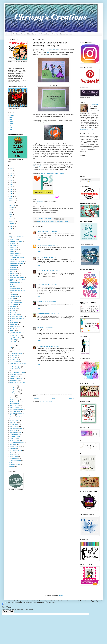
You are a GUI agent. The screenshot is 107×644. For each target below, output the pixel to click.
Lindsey (40, 302)
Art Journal (12, 244)
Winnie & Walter (14, 457)
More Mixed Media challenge (17, 372)
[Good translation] (5, 611)
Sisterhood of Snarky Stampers (18, 417)
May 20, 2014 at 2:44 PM (54, 271)
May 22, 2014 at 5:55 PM (53, 314)
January (12, 224)
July (11, 210)
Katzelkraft (12, 344)
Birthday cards (13, 250)
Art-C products (13, 246)
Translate (91, 182)
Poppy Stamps (13, 392)
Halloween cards (14, 322)
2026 (11, 169)
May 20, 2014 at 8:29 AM (52, 231)
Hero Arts (12, 330)
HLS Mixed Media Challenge (17, 316)
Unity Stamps (13, 445)
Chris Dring (95, 105)
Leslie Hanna (41, 245)
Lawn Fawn (13, 346)
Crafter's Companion (15, 283)
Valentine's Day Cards (15, 447)
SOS (48, 53)
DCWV (39, 221)
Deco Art (12, 287)
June (11, 212)
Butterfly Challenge (14, 256)
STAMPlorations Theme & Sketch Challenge (16, 403)
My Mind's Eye (13, 376)
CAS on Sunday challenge (16, 263)
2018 (11, 187)
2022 (11, 178)
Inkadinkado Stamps (15, 336)
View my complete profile (87, 129)
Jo (10, 126)
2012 (11, 229)
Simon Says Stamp (15, 411)
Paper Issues (13, 386)
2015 (11, 194)
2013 (11, 227)
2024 (11, 173)
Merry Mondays (14, 359)
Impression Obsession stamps (17, 332)
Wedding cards (13, 455)
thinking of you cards (15, 465)
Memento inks (13, 355)
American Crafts (14, 240)
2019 (11, 185)
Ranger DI (12, 396)
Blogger (61, 595)
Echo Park (12, 298)
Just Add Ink (13, 340)
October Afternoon (14, 380)
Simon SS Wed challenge (16, 409)
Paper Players (13, 388)
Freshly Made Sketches (16, 302)
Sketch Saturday (14, 420)
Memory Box (13, 357)
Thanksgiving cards (15, 436)
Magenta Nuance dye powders (18, 350)
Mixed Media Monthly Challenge (18, 364)
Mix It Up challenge (15, 361)
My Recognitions (44, 34)
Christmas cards (14, 273)
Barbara (12, 116)
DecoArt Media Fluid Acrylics (17, 291)
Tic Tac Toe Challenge (15, 440)
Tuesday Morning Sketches (17, 443)
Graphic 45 (12, 310)
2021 (11, 180)
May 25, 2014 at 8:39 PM (47, 327)
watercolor (12, 467)
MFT (11, 348)
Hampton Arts (13, 324)
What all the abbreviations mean (62, 34)
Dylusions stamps (14, 296)
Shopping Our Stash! (40, 166)
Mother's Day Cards (15, 374)
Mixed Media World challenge (17, 369)
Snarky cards (13, 422)
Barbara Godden (42, 271)
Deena (11, 122)
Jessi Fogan (41, 285)
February (12, 221)
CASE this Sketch (14, 265)
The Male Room (14, 439)
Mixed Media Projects (15, 367)
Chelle (11, 118)
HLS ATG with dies (14, 312)
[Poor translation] (11, 611)
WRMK (11, 453)
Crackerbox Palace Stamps (17, 277)
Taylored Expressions (15, 432)
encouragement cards (15, 461)
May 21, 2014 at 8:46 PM (49, 302)
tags (11, 463)
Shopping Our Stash (55, 221)
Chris (11, 120)
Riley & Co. (12, 398)
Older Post (71, 399)
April (11, 217)
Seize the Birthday (14, 405)
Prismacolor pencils (15, 394)
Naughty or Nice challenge (16, 378)
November (12, 201)
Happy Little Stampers (15, 326)
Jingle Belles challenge (16, 338)
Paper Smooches (40, 201)
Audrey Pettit (41, 231)
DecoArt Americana (15, 289)
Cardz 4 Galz (13, 267)
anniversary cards (14, 459)
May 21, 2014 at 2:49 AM (51, 285)
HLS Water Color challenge (17, 318)
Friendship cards (14, 304)
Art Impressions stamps (16, 242)
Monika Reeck (41, 346)
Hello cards (12, 328)
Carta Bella (12, 271)
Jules (11, 128)
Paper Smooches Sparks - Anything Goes (52, 173)
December (12, 198)
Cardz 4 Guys (13, 269)
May (11, 214)
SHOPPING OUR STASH (53, 49)
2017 (11, 189)
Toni (11, 130)
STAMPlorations (14, 400)
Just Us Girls (13, 342)
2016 (11, 192)
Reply (39, 240)
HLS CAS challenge (15, 314)
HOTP (11, 320)
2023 (11, 175)
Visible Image (13, 449)
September (12, 205)
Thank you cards (14, 434)
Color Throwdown (14, 275)
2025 (11, 171)
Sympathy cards (14, 430)
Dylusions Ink (13, 294)
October (12, 203)
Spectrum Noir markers (16, 428)
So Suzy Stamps (14, 424)
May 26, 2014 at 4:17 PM (53, 346)
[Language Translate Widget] (90, 179)
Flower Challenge (14, 300)
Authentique (13, 248)
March (11, 219)
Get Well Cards (13, 308)
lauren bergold (42, 314)
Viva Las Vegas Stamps (16, 451)
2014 (11, 196)
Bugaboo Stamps (14, 254)
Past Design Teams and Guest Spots (24, 34)
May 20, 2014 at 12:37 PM (49, 257)
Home (8, 34)
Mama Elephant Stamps (16, 353)
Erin (39, 327)
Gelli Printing (13, 306)
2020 (11, 182)
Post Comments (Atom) (46, 401)
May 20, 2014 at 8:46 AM (52, 245)
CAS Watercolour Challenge (17, 261)
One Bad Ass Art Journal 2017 (17, 383)
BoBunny (12, 252)
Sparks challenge (64, 221)
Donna (39, 257)
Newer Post (36, 399)
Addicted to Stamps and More (17, 236)
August (11, 207)
